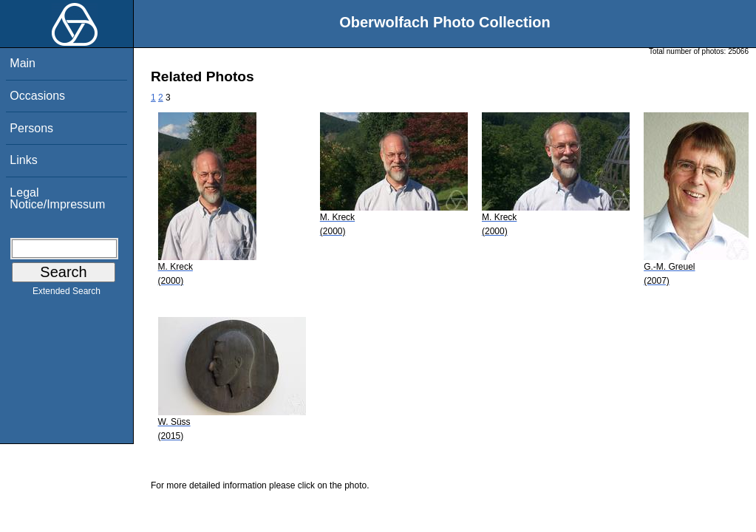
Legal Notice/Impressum (57, 198)
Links (23, 160)
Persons (31, 128)
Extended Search (67, 294)
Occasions (37, 96)
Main (23, 63)
